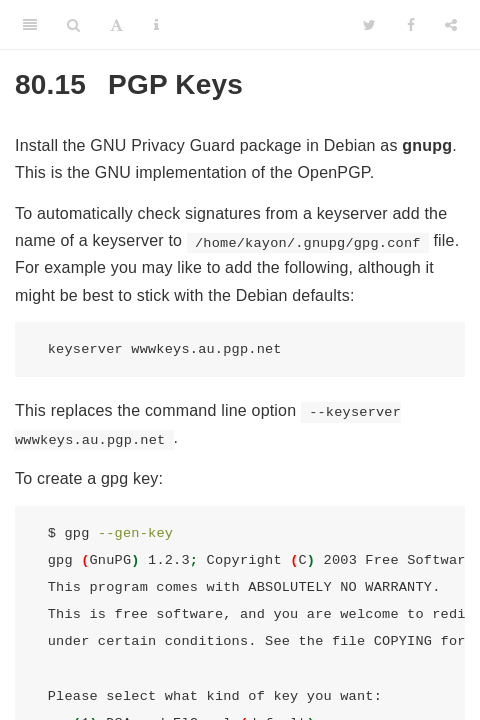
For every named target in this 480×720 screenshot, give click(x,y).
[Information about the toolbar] (156, 25)
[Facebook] (411, 25)
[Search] (73, 25)
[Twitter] (369, 25)
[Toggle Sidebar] (30, 25)
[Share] (451, 25)
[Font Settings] (116, 25)
